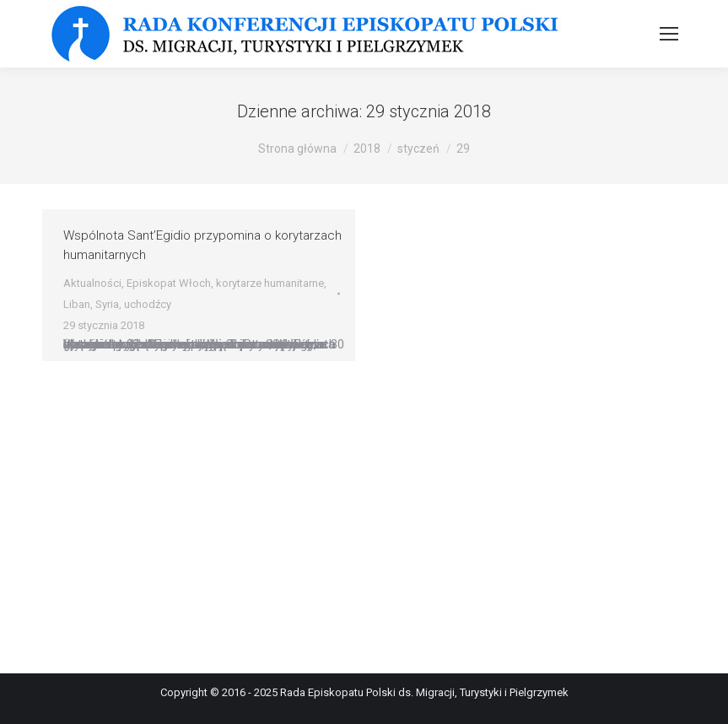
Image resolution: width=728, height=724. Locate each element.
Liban (77, 304)
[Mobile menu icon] (669, 34)
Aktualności (92, 283)
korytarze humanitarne (270, 283)
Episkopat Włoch (169, 283)
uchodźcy (148, 304)
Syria (107, 304)
